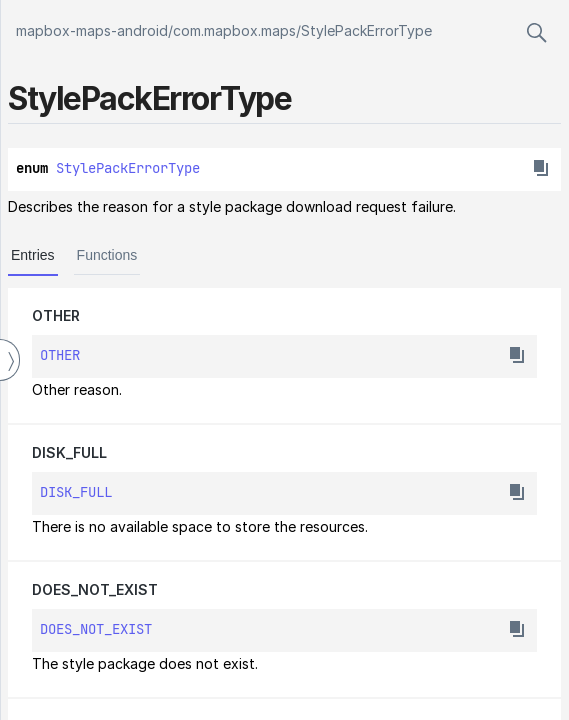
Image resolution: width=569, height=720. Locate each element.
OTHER (56, 315)
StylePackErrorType (366, 30)
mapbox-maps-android (92, 30)
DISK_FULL (69, 452)
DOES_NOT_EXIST (95, 589)
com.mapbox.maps (234, 30)
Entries (33, 255)
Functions (107, 255)
